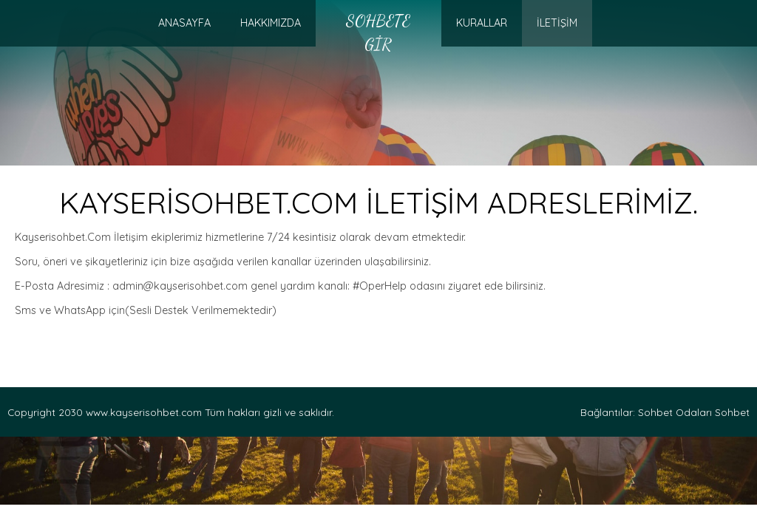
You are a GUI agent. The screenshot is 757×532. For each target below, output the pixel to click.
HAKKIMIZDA (271, 23)
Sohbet (732, 412)
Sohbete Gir (378, 32)
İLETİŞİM (557, 23)
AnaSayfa (184, 23)
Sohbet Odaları (675, 412)
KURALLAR (482, 23)
